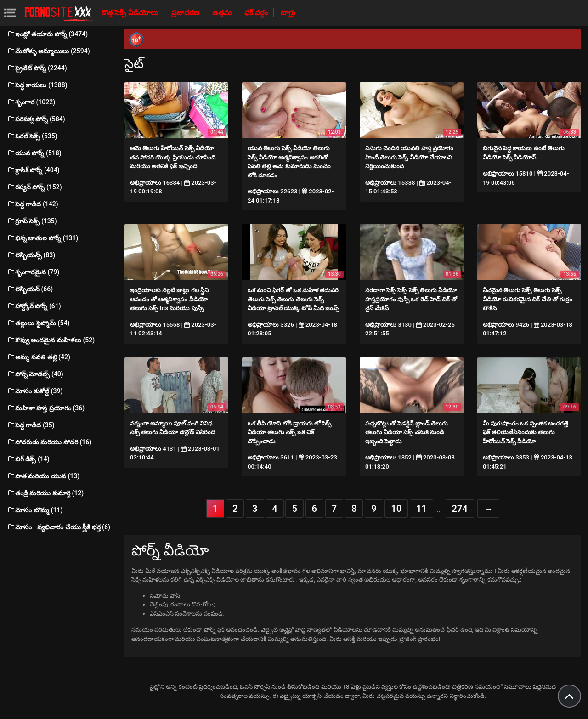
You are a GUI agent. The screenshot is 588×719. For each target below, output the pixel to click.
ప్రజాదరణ (186, 13)
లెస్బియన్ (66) (30, 289)
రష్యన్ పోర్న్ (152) (34, 187)
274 (460, 509)
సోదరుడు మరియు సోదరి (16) (49, 442)
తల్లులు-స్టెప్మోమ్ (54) (38, 323)
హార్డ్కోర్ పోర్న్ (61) (34, 306)
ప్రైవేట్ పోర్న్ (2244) (37, 68)
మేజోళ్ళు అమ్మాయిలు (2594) (48, 51)
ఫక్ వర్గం (257, 13)
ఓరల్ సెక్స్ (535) (32, 136)
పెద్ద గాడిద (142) (33, 204)
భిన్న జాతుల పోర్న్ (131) (42, 238)
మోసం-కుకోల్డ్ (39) (35, 391)
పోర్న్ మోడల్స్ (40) (35, 374)
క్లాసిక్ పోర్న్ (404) (33, 170)
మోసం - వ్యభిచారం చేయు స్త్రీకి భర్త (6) (59, 527)
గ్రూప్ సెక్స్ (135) (32, 221)
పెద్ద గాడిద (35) (31, 425)
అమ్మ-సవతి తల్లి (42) (39, 357)
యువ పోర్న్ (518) (34, 153)
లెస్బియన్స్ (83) (31, 255)
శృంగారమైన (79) (33, 272)
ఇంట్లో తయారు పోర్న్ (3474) (47, 34)
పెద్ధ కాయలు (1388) (37, 85)
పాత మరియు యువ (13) (43, 476)
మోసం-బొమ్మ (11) (35, 510)
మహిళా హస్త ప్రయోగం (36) (46, 408)
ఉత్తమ (223, 13)
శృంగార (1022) (31, 102)
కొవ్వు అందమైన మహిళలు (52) (51, 340)
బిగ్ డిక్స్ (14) (28, 459)
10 (396, 509)
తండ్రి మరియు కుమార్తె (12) (45, 493)
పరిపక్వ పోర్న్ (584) (36, 119)
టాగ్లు (288, 13)
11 (421, 509)
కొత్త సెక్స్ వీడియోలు (131, 13)
